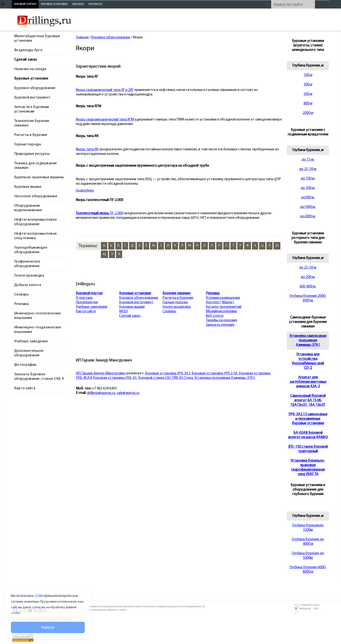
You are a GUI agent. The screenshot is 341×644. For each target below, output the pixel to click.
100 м (308, 75)
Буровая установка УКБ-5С (115, 378)
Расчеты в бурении (178, 298)
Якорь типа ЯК (87, 149)
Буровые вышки (132, 307)
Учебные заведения (92, 307)
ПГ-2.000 (99, 213)
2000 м (308, 113)
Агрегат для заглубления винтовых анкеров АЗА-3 (308, 382)
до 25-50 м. (308, 169)
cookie (39, 596)
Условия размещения (223, 298)
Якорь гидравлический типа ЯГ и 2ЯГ (105, 90)
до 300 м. (308, 188)
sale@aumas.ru (128, 393)
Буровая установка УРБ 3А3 (168, 373)
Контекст (213, 302)
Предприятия (87, 302)
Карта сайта (86, 311)
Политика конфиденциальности (163, 607)
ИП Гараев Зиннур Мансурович (101, 373)
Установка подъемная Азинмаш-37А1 (225, 378)
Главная (82, 37)
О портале (84, 298)
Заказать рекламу (220, 325)
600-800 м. (308, 286)
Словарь (169, 311)
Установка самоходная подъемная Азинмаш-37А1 (308, 340)
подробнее (85, 191)
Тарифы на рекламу (222, 320)
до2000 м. (308, 216)
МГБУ (123, 311)
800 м (308, 103)
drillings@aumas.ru (101, 393)
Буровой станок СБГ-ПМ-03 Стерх (166, 378)
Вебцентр (305, 609)
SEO (316, 609)
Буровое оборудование (111, 37)
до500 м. (308, 197)
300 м (308, 85)
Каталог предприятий (224, 307)
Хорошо (48, 627)
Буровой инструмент (136, 302)
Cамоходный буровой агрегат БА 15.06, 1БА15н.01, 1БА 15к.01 (308, 400)
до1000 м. (308, 207)
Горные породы (175, 302)
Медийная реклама (221, 311)
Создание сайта (310, 605)
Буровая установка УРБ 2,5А (215, 373)
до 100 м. (308, 179)
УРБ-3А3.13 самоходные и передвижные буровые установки (308, 419)
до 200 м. (308, 277)
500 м (308, 94)
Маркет (228, 302)
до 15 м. (308, 160)
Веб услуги (215, 316)
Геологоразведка (177, 307)
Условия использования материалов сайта (115, 607)
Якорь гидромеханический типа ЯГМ (105, 120)
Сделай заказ (130, 316)
